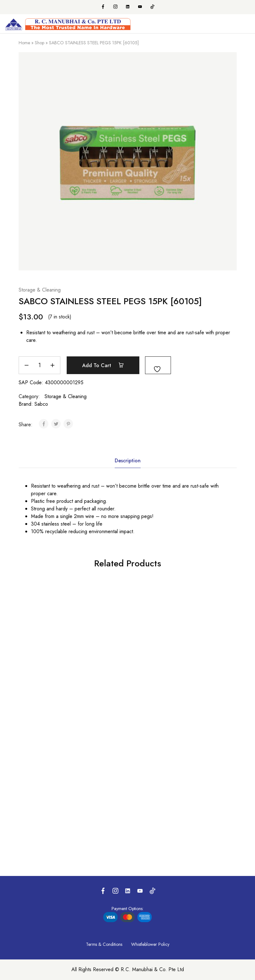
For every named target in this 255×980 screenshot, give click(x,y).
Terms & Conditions (104, 944)
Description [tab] (128, 461)
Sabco (41, 404)
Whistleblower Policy (150, 944)
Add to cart (103, 365)
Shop (39, 43)
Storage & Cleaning (40, 290)
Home (24, 43)
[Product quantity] (39, 365)
